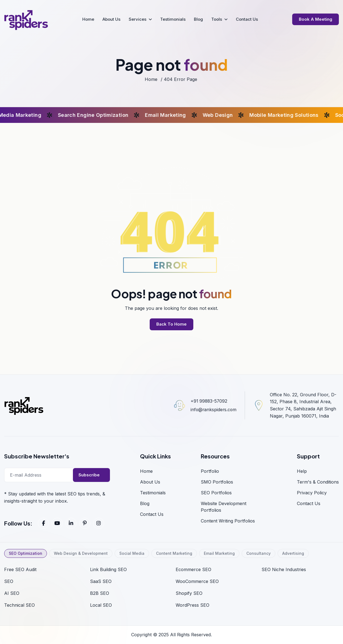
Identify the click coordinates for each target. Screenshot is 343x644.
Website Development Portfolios (224, 507)
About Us (111, 19)
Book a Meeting (316, 19)
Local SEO (101, 605)
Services (138, 19)
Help (302, 471)
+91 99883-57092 (208, 401)
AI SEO (12, 593)
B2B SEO (100, 593)
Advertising (293, 553)
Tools (217, 19)
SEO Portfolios (216, 493)
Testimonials (173, 19)
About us (150, 482)
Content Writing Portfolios (228, 521)
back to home (171, 324)
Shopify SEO (189, 593)
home (151, 79)
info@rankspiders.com (213, 410)
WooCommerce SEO (197, 581)
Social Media (132, 553)
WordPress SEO (192, 605)
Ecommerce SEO (193, 569)
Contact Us (247, 19)
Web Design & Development (81, 553)
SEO (9, 581)
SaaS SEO (101, 581)
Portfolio (210, 471)
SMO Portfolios (217, 482)
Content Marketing (174, 553)
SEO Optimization (26, 553)
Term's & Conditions (318, 482)
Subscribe (89, 475)
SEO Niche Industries (284, 569)
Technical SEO (19, 605)
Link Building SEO (108, 569)
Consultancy (258, 553)
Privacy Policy (312, 493)
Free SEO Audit (20, 569)
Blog (198, 19)
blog (145, 503)
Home (88, 19)
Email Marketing (219, 553)
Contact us (309, 503)
